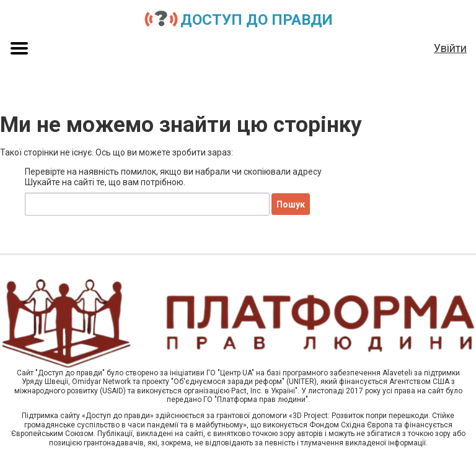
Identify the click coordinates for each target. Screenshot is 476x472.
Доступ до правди (257, 20)
